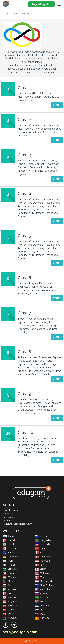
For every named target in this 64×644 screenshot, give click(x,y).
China (40, 548)
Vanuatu (10, 618)
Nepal (8, 581)
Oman (9, 585)
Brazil (8, 544)
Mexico (41, 577)
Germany (10, 557)
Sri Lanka (10, 606)
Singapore (10, 602)
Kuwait (9, 573)
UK (7, 614)
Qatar (8, 593)
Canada (9, 548)
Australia (42, 536)
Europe (9, 553)
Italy (40, 565)
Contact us (8, 514)
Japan (40, 569)
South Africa (44, 602)
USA (40, 614)
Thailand (42, 606)
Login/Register (41, 4)
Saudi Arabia (44, 597)
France (41, 553)
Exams (15, 13)
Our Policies (9, 517)
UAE (40, 610)
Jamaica (10, 569)
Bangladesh (44, 540)
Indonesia (42, 561)
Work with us (9, 520)
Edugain (6, 4)
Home (5, 13)
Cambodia (43, 544)
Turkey (9, 610)
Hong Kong (43, 557)
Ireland (9, 565)
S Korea (9, 597)
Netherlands (44, 581)
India (8, 561)
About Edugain (10, 510)
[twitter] (14, 625)
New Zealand (44, 585)
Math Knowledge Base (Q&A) (17, 524)
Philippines (43, 589)
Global (9, 536)
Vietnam (42, 618)
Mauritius (10, 577)
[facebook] (5, 625)
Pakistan (10, 589)
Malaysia (42, 573)
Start (57, 105)
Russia (41, 593)
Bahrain (9, 540)
